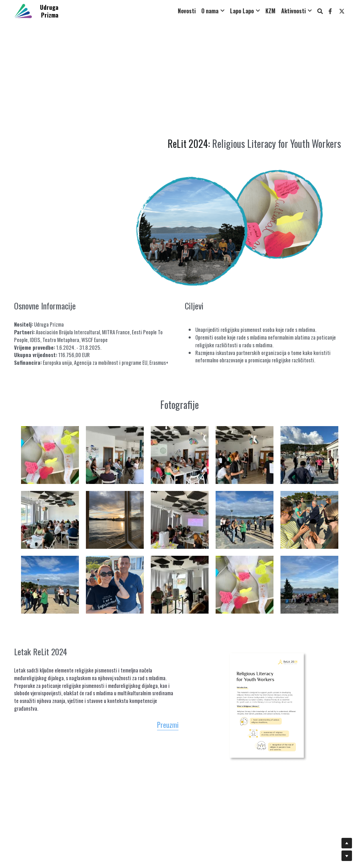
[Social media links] (330, 11)
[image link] (23, 10)
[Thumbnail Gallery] (50, 464)
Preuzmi (192, 726)
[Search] (320, 11)
